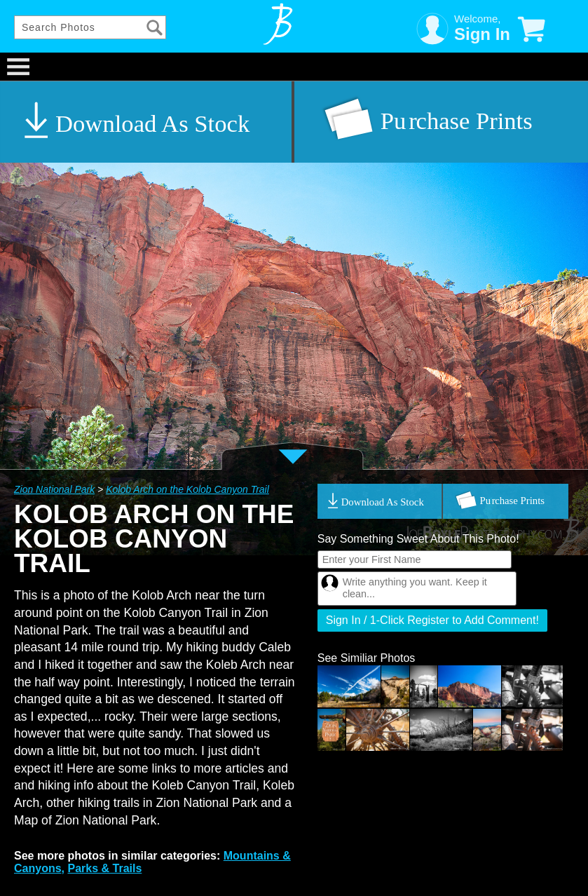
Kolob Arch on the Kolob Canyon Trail (187, 489)
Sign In (482, 34)
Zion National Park (54, 489)
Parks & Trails (104, 868)
